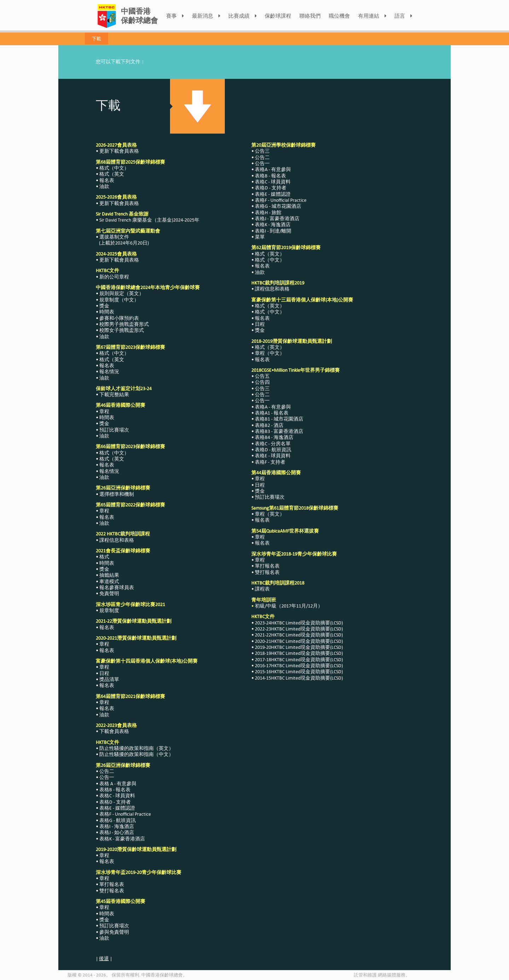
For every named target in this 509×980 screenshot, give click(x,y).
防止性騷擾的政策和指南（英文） (136, 748)
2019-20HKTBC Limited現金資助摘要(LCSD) (299, 647)
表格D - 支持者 (115, 802)
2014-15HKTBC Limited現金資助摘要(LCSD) (299, 678)
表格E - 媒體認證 (117, 808)
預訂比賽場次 (114, 430)
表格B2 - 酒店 (269, 425)
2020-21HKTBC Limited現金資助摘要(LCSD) (299, 641)
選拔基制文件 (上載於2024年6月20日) (122, 240)
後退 (104, 959)
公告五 (262, 376)
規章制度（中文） (119, 300)
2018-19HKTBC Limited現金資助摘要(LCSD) (299, 653)
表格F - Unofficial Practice (125, 814)
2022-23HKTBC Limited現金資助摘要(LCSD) (299, 629)
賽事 (175, 16)
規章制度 (109, 611)
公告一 (107, 777)
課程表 (262, 589)
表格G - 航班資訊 (118, 820)
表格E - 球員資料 (273, 456)
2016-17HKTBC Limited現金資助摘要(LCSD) (299, 666)
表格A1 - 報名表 (272, 413)
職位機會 (339, 16)
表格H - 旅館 (268, 213)
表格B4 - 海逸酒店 (274, 437)
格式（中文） (114, 168)
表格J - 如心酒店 (117, 832)
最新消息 (206, 16)
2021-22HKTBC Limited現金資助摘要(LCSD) (299, 635)
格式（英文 (112, 174)
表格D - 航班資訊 (273, 450)
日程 (104, 673)
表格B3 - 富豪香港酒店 (279, 431)
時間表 (107, 312)
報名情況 (109, 372)
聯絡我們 (310, 16)
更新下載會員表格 (119, 151)
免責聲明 (109, 594)
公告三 (262, 151)
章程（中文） (270, 353)
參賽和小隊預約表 (119, 318)
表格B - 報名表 (115, 790)
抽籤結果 (109, 575)
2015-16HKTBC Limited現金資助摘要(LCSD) (299, 672)
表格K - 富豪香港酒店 (122, 839)
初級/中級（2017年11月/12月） (289, 606)
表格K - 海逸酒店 (273, 225)
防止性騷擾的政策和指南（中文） (136, 754)
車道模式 (109, 582)
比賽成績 (242, 16)
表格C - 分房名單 (273, 444)
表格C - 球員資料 (117, 796)
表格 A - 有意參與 (118, 784)
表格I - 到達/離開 (273, 231)
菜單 (260, 237)
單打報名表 (112, 884)
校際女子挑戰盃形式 (122, 330)
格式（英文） (270, 254)
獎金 (104, 306)
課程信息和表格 (117, 540)
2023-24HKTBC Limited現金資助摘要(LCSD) (299, 623)
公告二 (107, 771)
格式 (104, 557)
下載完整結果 (114, 395)
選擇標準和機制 (117, 494)
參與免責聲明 (114, 932)
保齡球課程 (278, 16)
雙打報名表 (112, 891)
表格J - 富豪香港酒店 (277, 219)
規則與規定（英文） (122, 294)
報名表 (107, 180)
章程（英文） (270, 514)
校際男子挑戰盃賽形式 (124, 324)
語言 (403, 16)
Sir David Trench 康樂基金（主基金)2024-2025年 (149, 220)
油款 (104, 186)
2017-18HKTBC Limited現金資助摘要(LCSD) (299, 660)
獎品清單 (109, 679)
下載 (96, 39)
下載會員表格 (114, 731)
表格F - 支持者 (270, 462)
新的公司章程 (114, 277)
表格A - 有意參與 (273, 169)
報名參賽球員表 (117, 588)
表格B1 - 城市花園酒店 (279, 419)
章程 (104, 412)
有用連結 (372, 16)
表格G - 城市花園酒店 (278, 206)
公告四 (262, 382)
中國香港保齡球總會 (139, 16)
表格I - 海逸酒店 (117, 826)
